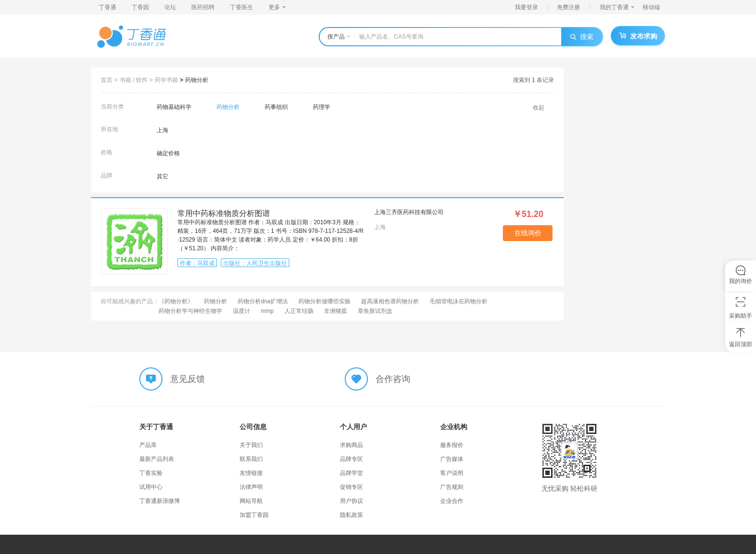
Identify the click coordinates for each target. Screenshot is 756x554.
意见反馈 (188, 379)
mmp (267, 311)
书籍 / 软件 (134, 80)
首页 (107, 80)
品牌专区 (351, 459)
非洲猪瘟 (336, 311)
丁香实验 (151, 473)
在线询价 (528, 233)
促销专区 (351, 487)
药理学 (322, 107)
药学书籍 (166, 80)
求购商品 (351, 445)
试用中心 (151, 487)
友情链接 (251, 473)
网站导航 (251, 501)
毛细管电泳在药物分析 (459, 301)
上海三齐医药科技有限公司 (409, 212)
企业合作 (452, 501)
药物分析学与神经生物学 (190, 311)
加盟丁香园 (254, 515)
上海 (162, 130)
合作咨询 (393, 379)
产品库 (148, 445)
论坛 (170, 7)
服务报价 (452, 445)
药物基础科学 (174, 107)
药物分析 (197, 80)
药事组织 (276, 107)
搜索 (582, 37)
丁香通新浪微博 (160, 501)
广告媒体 (452, 459)
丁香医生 (242, 7)
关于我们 (251, 445)
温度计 (242, 311)
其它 (162, 176)
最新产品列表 (157, 459)
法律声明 (251, 487)
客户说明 (452, 473)
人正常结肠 (299, 311)
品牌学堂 (351, 473)
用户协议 (351, 501)
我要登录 (526, 7)
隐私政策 (351, 515)
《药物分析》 (176, 301)
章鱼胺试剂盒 (375, 311)
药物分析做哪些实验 (324, 301)
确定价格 (168, 153)
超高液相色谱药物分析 (390, 301)
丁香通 (108, 7)
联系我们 (251, 459)
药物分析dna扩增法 (263, 301)
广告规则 (452, 487)
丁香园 (140, 7)
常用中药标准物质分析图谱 (224, 213)
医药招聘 (203, 7)
